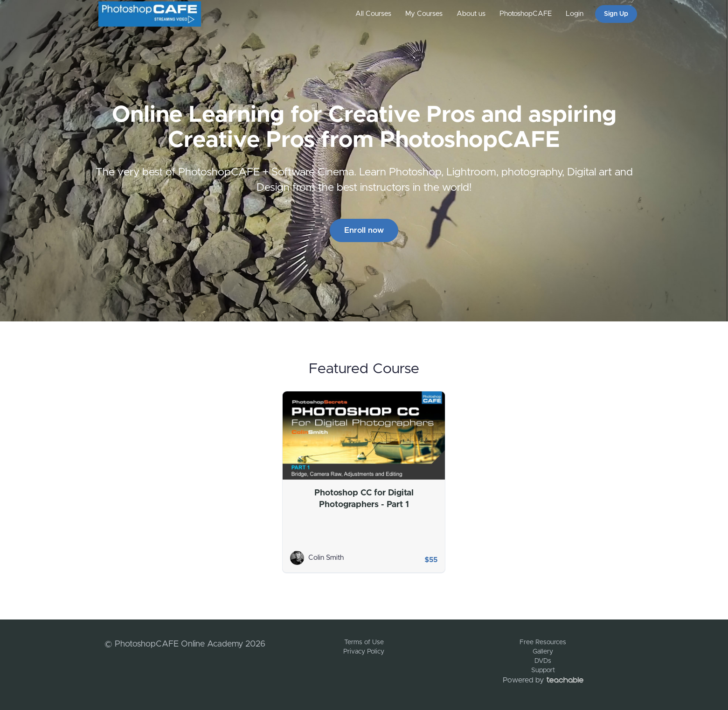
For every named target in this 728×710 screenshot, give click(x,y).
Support (543, 670)
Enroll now (364, 230)
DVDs (543, 661)
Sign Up (616, 14)
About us (471, 14)
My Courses (424, 14)
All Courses (373, 14)
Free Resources (543, 642)
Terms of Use (364, 642)
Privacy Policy (364, 652)
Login (575, 14)
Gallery (543, 652)
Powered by (543, 680)
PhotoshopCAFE (526, 14)
